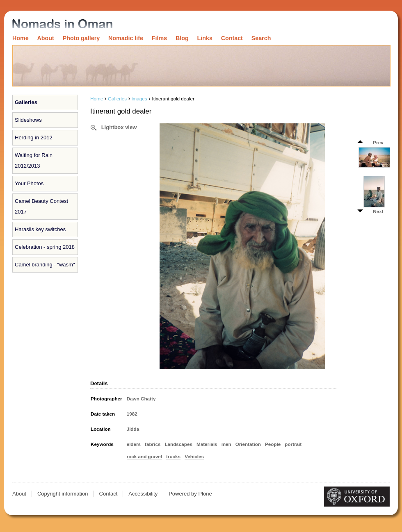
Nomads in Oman (62, 24)
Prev (378, 142)
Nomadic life (126, 38)
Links (205, 38)
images (139, 99)
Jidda (133, 429)
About (46, 38)
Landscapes (178, 444)
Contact (232, 38)
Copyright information (63, 494)
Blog (182, 38)
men (226, 444)
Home (21, 38)
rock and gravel (144, 456)
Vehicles (194, 456)
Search (261, 38)
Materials (207, 444)
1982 (132, 414)
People (273, 444)
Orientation (248, 444)
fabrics (153, 444)
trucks (173, 456)
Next (378, 211)
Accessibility (143, 494)
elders (134, 444)
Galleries (26, 102)
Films (159, 38)
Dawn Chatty (141, 399)
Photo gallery (81, 38)
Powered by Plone (190, 494)
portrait (293, 444)
